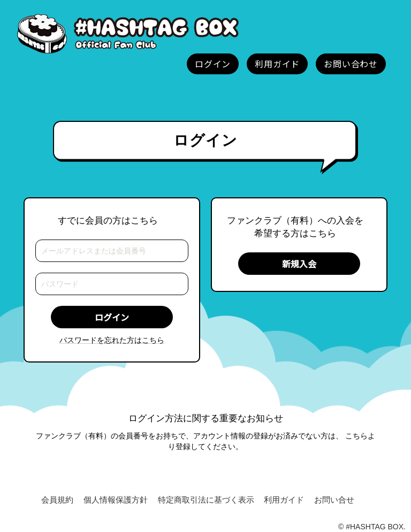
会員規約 (57, 500)
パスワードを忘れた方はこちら (112, 340)
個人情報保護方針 (116, 500)
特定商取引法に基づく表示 (206, 500)
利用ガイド (284, 500)
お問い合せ (334, 500)
